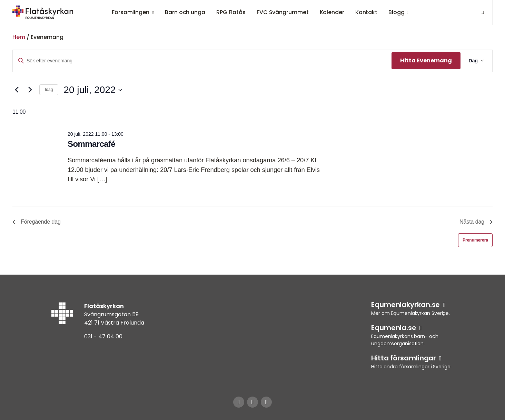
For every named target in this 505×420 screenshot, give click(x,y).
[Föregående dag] (17, 90)
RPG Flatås (231, 12)
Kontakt (366, 12)
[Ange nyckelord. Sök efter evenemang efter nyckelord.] (202, 61)
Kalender (332, 12)
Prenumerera (475, 240)
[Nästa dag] (30, 90)
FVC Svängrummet (283, 12)
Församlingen (131, 12)
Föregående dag (37, 222)
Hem (19, 37)
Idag (49, 90)
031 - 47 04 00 (103, 336)
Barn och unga (185, 12)
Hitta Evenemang (426, 60)
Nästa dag (476, 222)
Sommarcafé (91, 144)
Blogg (397, 12)
